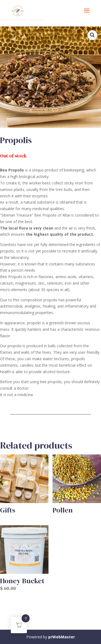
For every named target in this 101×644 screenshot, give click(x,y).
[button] (92, 35)
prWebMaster (62, 637)
